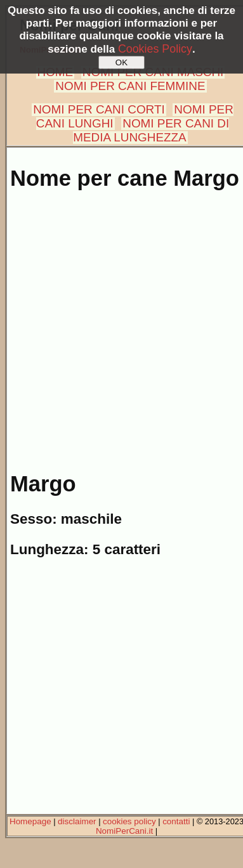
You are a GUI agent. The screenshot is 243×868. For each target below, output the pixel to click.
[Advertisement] (119, 324)
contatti (176, 821)
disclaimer (77, 821)
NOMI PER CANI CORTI (99, 109)
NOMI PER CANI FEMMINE (130, 86)
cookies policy (129, 821)
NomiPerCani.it (124, 831)
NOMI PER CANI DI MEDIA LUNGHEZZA (151, 130)
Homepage (30, 821)
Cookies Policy (155, 49)
